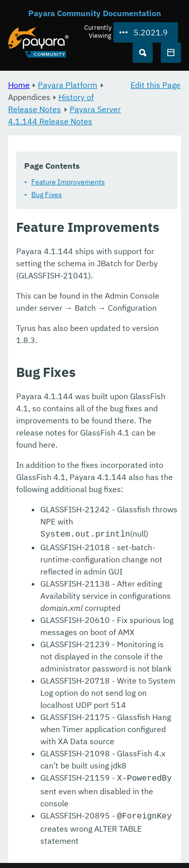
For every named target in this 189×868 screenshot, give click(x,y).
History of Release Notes (51, 103)
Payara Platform (68, 85)
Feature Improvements (68, 182)
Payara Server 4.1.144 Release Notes (65, 115)
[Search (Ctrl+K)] (143, 53)
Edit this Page (155, 85)
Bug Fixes (47, 195)
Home (19, 85)
